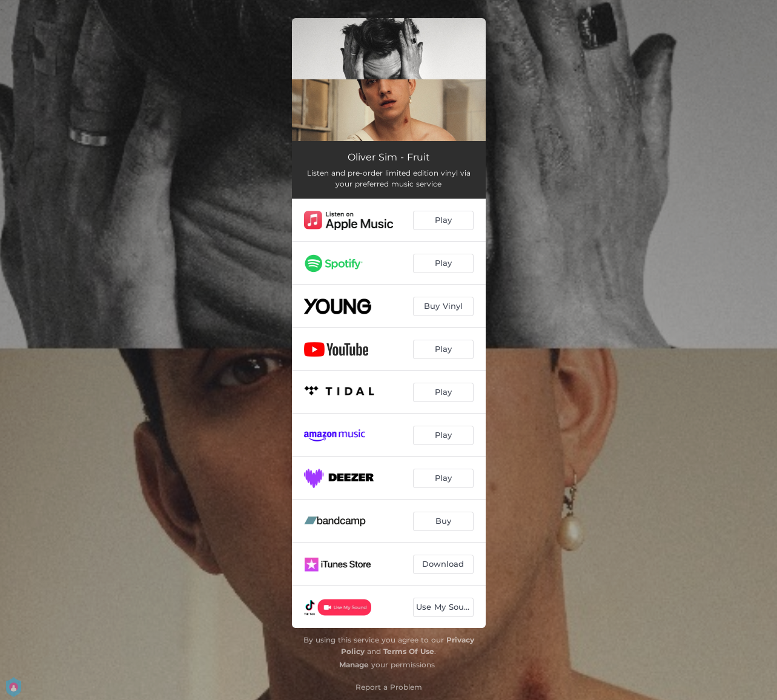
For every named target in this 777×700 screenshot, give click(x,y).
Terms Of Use (409, 651)
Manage (354, 665)
